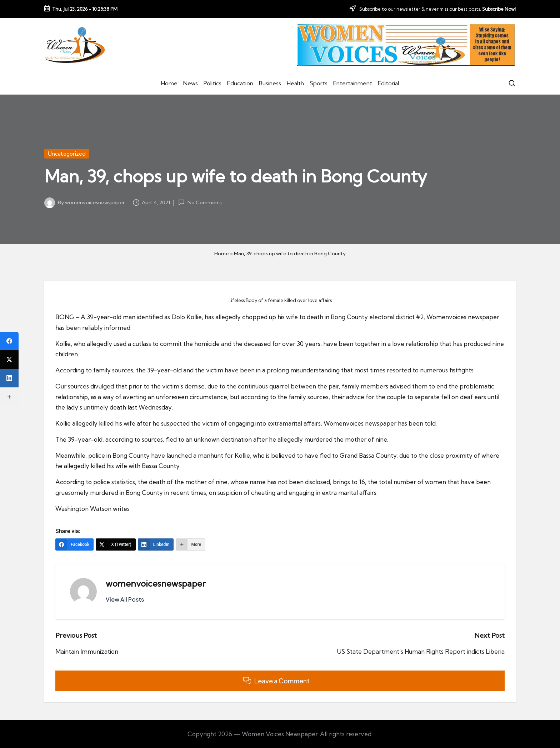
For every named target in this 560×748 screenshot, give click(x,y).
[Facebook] (74, 544)
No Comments (200, 202)
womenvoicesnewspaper (156, 583)
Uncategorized (67, 154)
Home (222, 253)
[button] (125, 599)
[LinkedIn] (156, 544)
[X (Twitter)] (116, 544)
